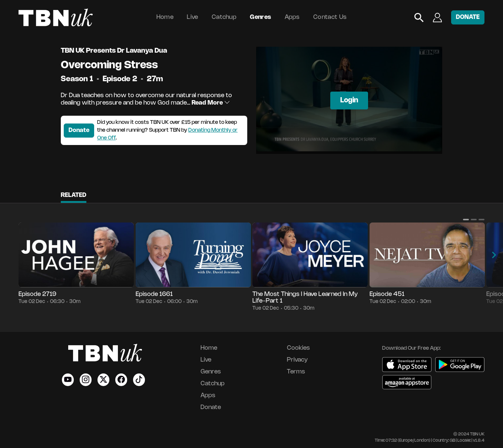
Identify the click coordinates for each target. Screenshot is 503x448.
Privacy (297, 360)
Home (165, 17)
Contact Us (330, 17)
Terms (296, 372)
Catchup (224, 17)
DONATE (468, 17)
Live (192, 17)
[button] (466, 220)
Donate (79, 130)
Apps (292, 17)
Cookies (298, 348)
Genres (260, 17)
